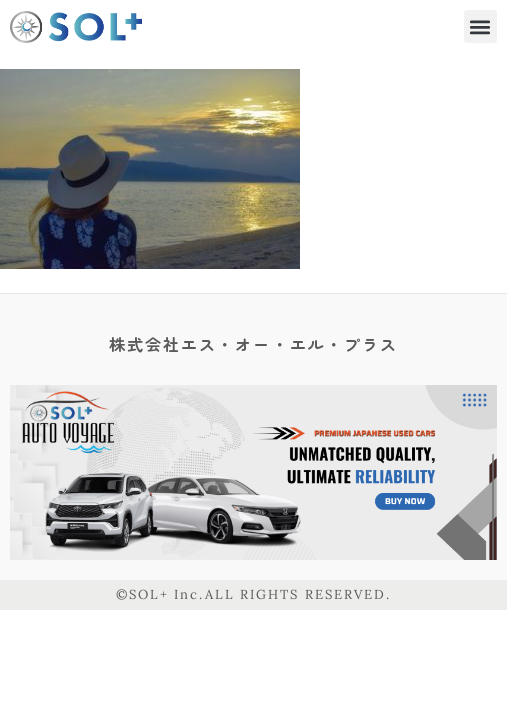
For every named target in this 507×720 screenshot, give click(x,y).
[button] (480, 26)
